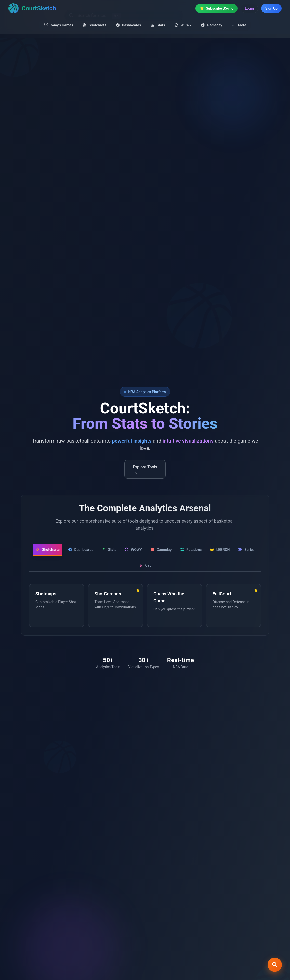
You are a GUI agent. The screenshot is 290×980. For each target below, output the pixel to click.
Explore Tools (145, 471)
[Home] (32, 8)
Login (249, 8)
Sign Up (271, 8)
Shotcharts (94, 25)
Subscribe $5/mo (216, 8)
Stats (157, 25)
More (239, 25)
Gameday (212, 25)
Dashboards (128, 25)
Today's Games (58, 25)
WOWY (183, 25)
